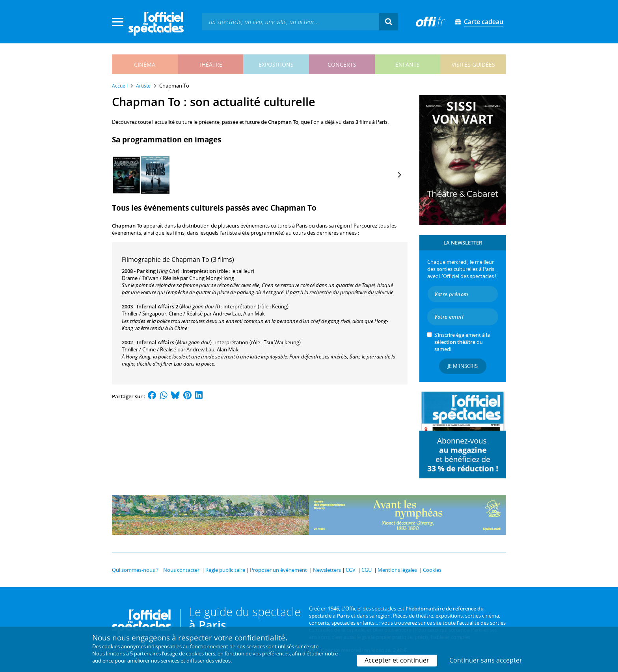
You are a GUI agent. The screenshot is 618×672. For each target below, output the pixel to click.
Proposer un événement (278, 570)
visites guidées (473, 64)
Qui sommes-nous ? (135, 570)
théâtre (210, 64)
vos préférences (271, 653)
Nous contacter (181, 570)
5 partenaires (145, 653)
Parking (146, 271)
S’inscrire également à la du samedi (462, 342)
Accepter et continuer (397, 660)
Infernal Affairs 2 (157, 306)
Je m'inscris (463, 366)
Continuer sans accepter (486, 660)
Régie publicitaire (225, 570)
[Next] (399, 175)
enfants (408, 64)
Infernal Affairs (155, 342)
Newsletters (327, 570)
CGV (351, 570)
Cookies (432, 570)
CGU (367, 570)
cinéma (145, 64)
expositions (276, 64)
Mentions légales (397, 570)
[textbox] (290, 21)
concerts (342, 64)
